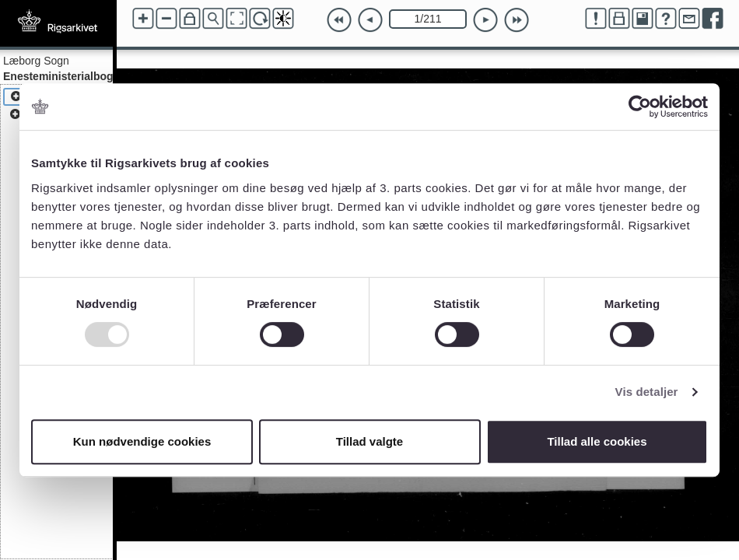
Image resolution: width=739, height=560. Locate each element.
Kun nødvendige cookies (142, 441)
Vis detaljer (647, 392)
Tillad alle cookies (597, 441)
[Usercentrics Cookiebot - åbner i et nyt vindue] (640, 107)
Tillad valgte (369, 441)
